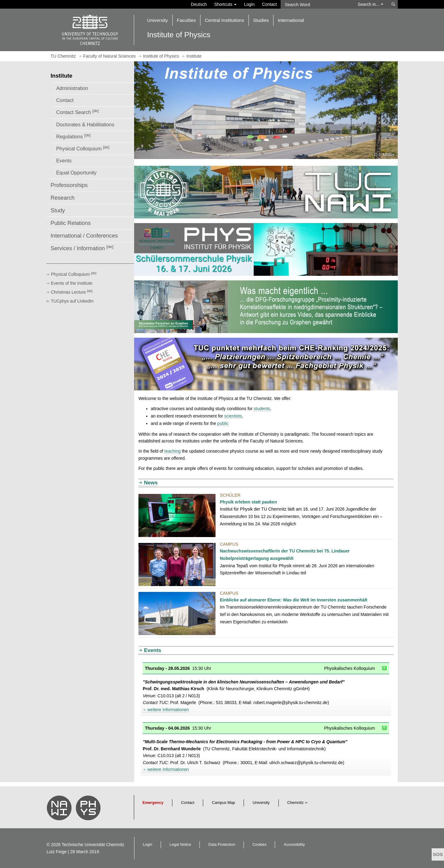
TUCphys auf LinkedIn (72, 301)
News (151, 483)
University (261, 803)
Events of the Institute (72, 283)
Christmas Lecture (72, 292)
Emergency (153, 803)
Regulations (73, 136)
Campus (229, 544)
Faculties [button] (187, 20)
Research (63, 198)
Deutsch (199, 4)
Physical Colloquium (83, 148)
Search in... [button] (370, 4)
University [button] (158, 20)
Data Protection (222, 845)
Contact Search (77, 112)
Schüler (230, 495)
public (223, 423)
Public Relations (71, 223)
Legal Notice (180, 845)
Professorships (69, 185)
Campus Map (223, 803)
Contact (269, 4)
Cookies (260, 845)
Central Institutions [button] (224, 20)
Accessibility (294, 845)
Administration (72, 88)
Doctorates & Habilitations (85, 124)
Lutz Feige (57, 852)
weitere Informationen (168, 710)
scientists (233, 416)
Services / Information (82, 248)
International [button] (291, 20)
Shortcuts (225, 4)
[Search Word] (316, 4)
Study (58, 210)
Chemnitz (296, 803)
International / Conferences (84, 236)
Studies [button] (261, 20)
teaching (173, 451)
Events (64, 161)
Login (249, 4)
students (262, 409)
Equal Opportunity (76, 173)
